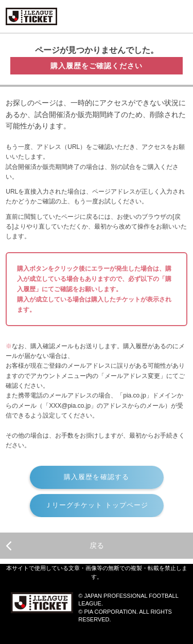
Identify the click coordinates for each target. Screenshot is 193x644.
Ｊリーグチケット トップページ (97, 505)
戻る (55, 545)
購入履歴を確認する (96, 477)
